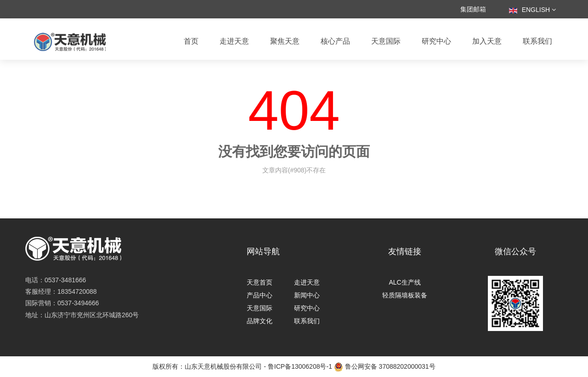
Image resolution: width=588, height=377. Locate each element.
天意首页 (260, 282)
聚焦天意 (285, 41)
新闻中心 (307, 295)
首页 (191, 41)
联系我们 (537, 41)
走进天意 (234, 41)
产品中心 (260, 295)
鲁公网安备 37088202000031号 (385, 367)
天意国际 (386, 41)
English (532, 10)
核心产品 (335, 41)
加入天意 (487, 41)
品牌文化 (260, 321)
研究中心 (436, 41)
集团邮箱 (473, 9)
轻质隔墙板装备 (405, 295)
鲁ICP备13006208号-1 (300, 366)
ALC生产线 (404, 282)
